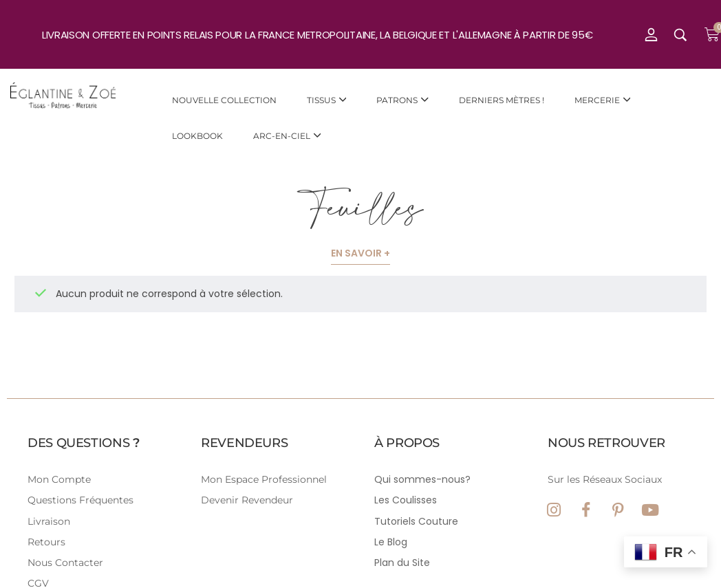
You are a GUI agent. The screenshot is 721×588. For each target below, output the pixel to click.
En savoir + (360, 253)
